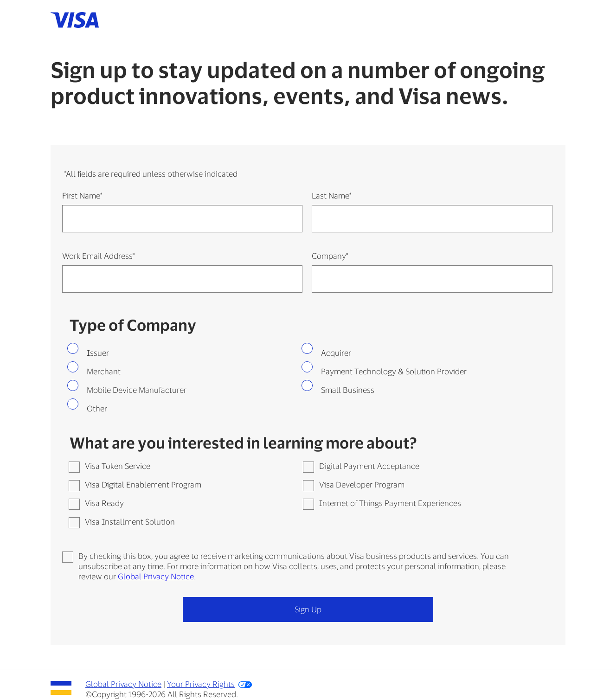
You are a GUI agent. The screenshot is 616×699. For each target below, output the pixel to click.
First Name (82, 195)
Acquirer (336, 353)
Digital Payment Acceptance (369, 466)
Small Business (348, 390)
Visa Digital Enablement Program (143, 484)
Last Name (331, 195)
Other (97, 408)
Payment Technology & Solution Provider (394, 371)
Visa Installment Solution (130, 521)
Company (330, 256)
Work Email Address (98, 256)
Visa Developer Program (362, 484)
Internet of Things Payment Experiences (390, 503)
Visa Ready (104, 503)
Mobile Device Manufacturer (137, 390)
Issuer (98, 353)
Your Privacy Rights (201, 684)
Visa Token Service (118, 466)
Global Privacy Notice (156, 576)
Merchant (104, 371)
